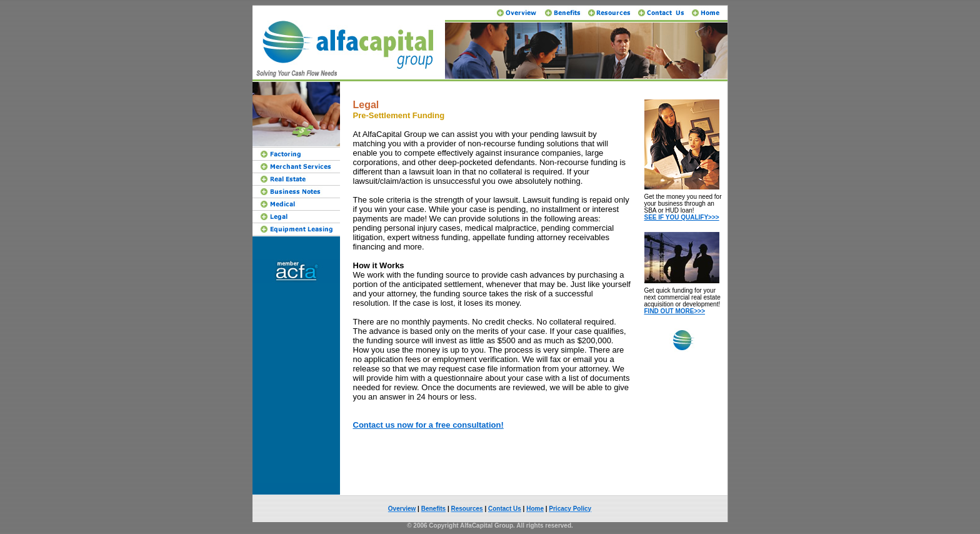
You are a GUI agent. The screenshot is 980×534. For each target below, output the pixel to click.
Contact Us (505, 509)
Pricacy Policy (570, 509)
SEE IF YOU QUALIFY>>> (682, 217)
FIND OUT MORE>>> (675, 311)
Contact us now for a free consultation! (428, 425)
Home (535, 509)
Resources (467, 509)
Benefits (433, 509)
